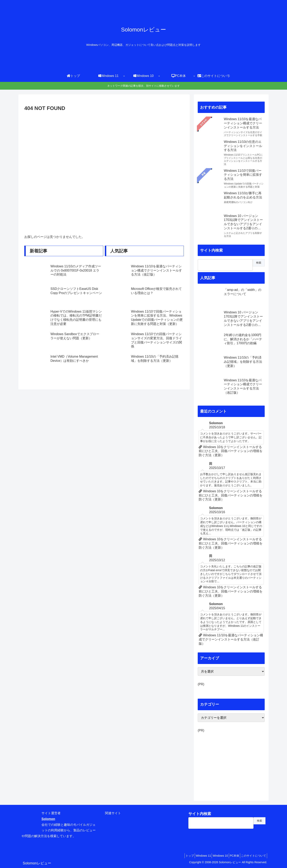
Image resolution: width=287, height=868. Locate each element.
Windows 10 (214, 856)
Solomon (48, 819)
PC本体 (231, 856)
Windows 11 (195, 856)
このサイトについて (252, 856)
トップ (179, 856)
